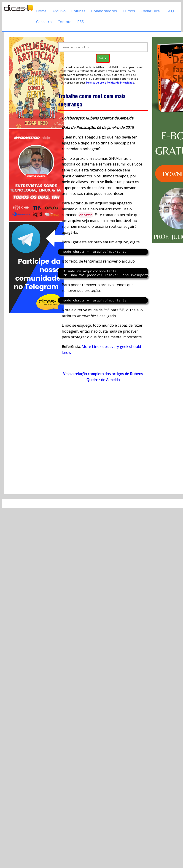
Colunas (78, 11)
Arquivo (59, 11)
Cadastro (44, 22)
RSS (81, 22)
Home (41, 11)
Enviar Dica (150, 11)
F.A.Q (170, 11)
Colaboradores (104, 11)
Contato (65, 22)
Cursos (129, 11)
